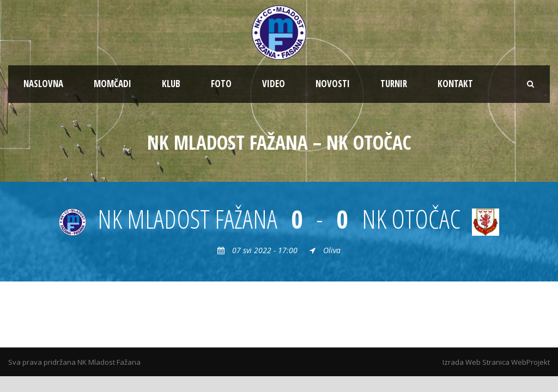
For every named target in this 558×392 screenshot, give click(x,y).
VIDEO (274, 84)
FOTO (221, 84)
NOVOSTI (333, 84)
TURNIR (394, 84)
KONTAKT (455, 84)
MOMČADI (113, 84)
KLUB (171, 84)
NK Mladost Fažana (109, 362)
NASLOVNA (43, 84)
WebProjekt (530, 362)
